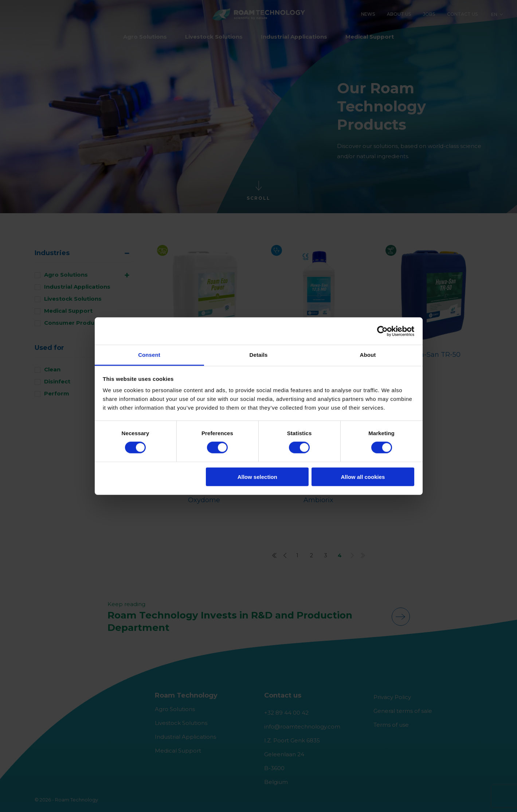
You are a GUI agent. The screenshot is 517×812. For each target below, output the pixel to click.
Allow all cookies (363, 477)
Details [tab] (259, 355)
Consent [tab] (149, 355)
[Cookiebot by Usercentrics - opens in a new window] (382, 331)
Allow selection (257, 477)
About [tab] (368, 355)
